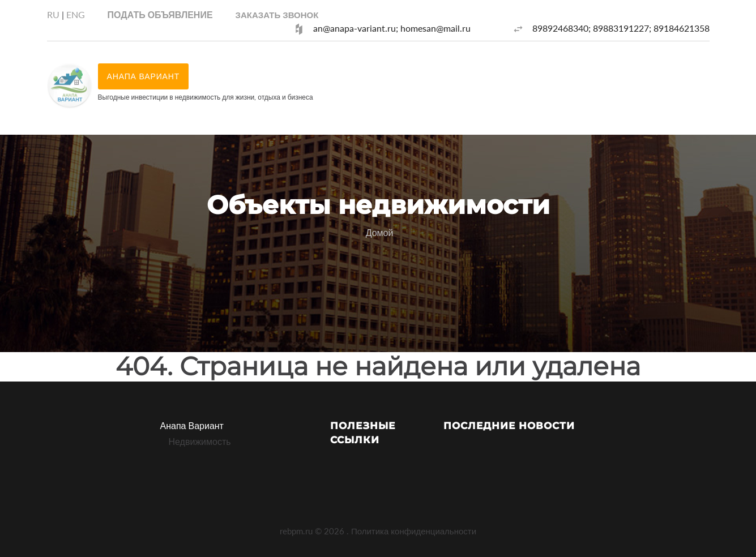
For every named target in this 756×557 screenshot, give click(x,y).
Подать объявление (160, 14)
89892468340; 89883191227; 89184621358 (621, 28)
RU (53, 14)
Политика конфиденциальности (414, 531)
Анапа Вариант (192, 425)
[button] (277, 14)
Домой (380, 232)
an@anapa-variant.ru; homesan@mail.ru (392, 28)
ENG (76, 14)
